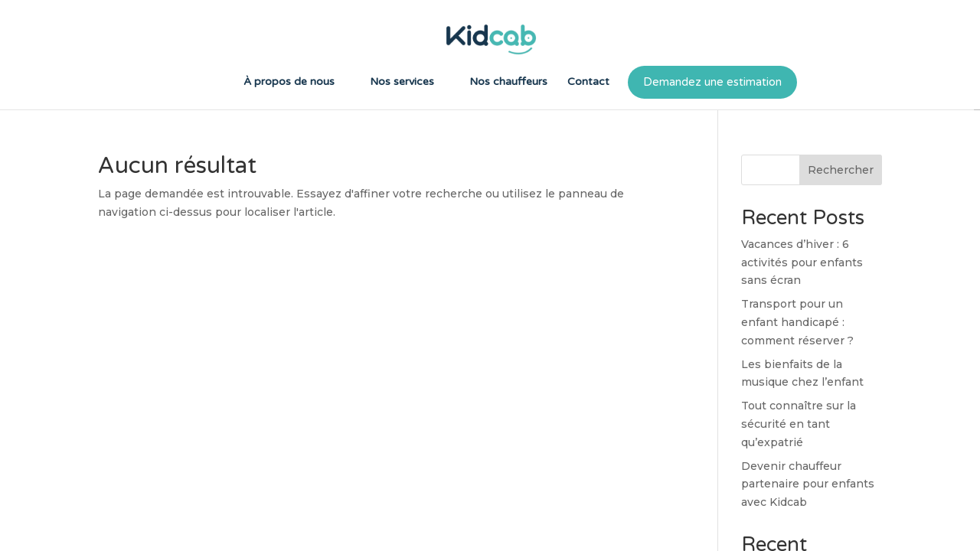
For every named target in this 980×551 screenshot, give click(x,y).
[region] (490, 275)
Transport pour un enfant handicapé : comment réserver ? (797, 322)
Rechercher (841, 170)
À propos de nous (289, 82)
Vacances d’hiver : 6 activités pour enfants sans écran (802, 262)
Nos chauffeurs (508, 82)
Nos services (402, 82)
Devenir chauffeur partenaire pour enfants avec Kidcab (808, 484)
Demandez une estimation (712, 82)
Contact (588, 82)
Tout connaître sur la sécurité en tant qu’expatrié (799, 424)
